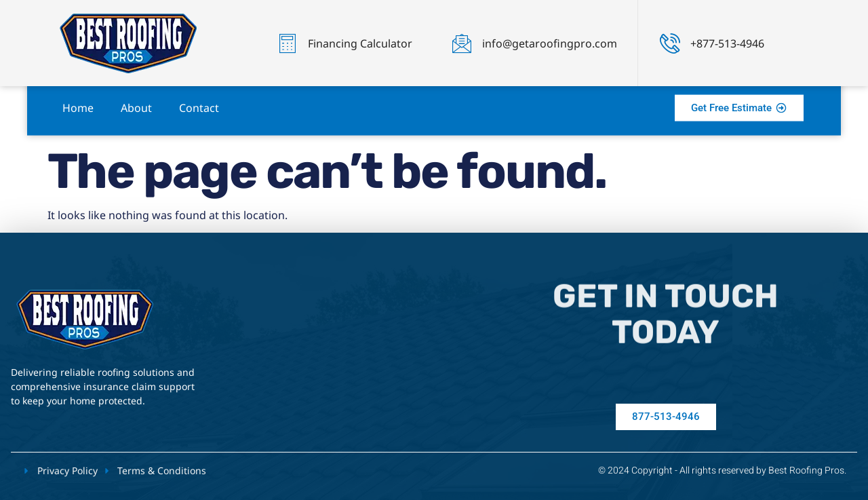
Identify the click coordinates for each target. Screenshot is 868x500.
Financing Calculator (360, 43)
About (136, 100)
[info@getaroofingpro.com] (462, 43)
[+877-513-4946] (670, 43)
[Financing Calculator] (288, 43)
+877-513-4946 (727, 43)
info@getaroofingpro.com (550, 43)
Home (78, 100)
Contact (199, 100)
